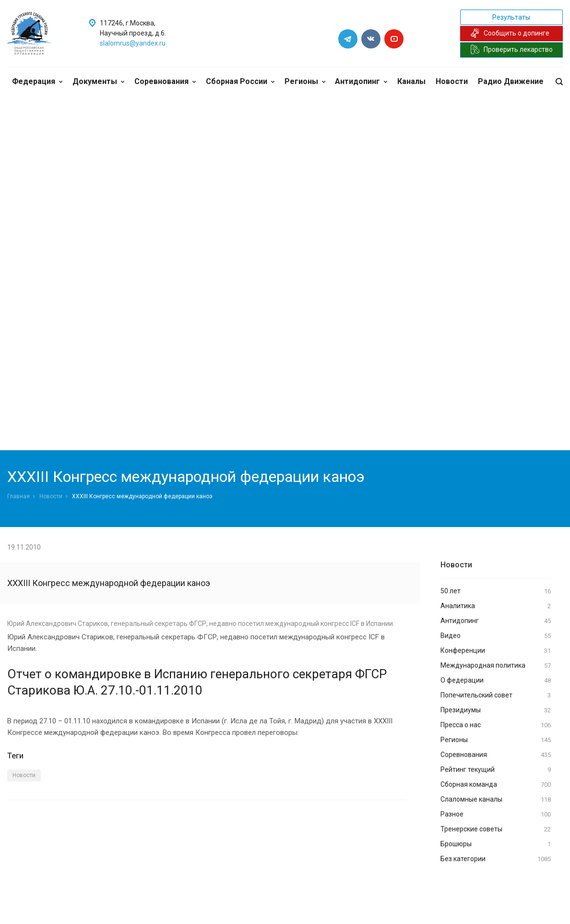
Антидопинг (361, 81)
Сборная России (240, 81)
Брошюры (496, 844)
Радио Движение (511, 81)
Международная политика (496, 666)
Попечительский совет (496, 696)
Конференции (496, 651)
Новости (452, 81)
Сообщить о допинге (510, 33)
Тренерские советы (496, 829)
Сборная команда (496, 785)
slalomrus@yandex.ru (133, 43)
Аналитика (496, 606)
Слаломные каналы (496, 800)
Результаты (511, 17)
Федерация (37, 81)
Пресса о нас (496, 725)
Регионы (305, 81)
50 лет (496, 591)
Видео (496, 636)
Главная (18, 496)
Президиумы (496, 710)
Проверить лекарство (511, 49)
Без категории (496, 859)
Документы (98, 81)
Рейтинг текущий (496, 770)
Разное (496, 815)
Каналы (411, 81)
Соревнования (165, 81)
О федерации (496, 681)
